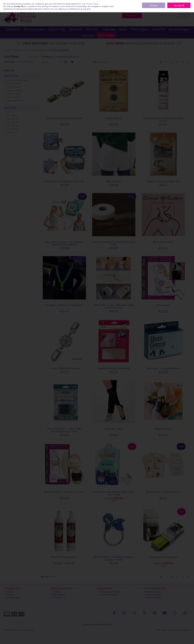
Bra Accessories (34, 29)
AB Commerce (185, 630)
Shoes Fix (92, 29)
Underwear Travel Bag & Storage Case (64, 181)
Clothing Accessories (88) (17, 80)
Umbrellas (109, 29)
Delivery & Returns (130, 2)
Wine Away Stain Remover (64, 557)
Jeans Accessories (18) (15, 100)
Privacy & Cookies (152, 595)
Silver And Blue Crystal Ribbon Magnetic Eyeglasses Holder (114, 558)
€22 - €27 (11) (13, 126)
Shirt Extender (114, 181)
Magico (165, 630)
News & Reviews (58, 595)
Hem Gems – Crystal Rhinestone (163, 368)
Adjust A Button (114, 118)
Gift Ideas (88, 35)
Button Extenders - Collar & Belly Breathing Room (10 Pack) (64, 430)
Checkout (184, 16)
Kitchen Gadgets (179, 29)
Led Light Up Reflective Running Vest (64, 305)
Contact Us (152, 2)
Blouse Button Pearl (163, 242)
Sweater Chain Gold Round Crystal (64, 118)
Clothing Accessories (25, 62)
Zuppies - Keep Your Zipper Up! (163, 181)
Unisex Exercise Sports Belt (163, 557)
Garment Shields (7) (15, 84)
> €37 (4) (11, 132)
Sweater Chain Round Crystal (64, 368)
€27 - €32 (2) (12, 129)
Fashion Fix (13, 29)
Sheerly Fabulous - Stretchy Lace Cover (64, 492)
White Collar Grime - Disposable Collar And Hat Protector (114, 306)
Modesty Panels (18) (15, 90)
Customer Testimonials (107, 595)
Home (120, 2)
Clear (34, 57)
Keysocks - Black (114, 429)
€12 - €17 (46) (13, 119)
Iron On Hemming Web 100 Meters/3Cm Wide (114, 243)
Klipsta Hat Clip (163, 429)
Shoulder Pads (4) (14, 87)
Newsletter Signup (12, 598)
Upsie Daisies (163, 305)
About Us (9, 592)
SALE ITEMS (106, 35)
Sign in (183, 8)
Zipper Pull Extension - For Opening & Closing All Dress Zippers (64, 243)
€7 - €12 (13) (12, 115)
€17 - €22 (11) (12, 122)
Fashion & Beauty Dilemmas (109, 592)
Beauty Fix (76, 29)
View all (105, 62)
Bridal (123, 29)
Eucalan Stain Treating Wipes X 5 (163, 492)
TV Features (57, 598)
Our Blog (143, 2)
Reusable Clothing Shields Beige (114, 368)
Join (189, 8)
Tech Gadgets (140, 29)
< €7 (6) (10, 112)
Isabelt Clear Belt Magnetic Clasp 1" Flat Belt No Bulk (114, 493)
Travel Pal (159, 29)
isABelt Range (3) (14, 94)
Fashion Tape (57, 29)
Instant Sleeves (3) (14, 97)
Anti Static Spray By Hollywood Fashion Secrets (163, 119)
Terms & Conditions (153, 598)
